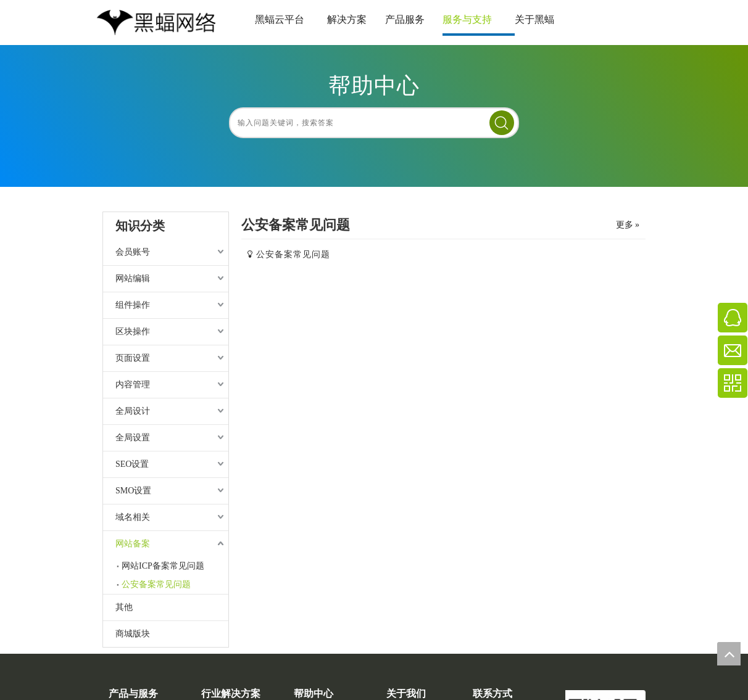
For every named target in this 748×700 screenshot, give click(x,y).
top (729, 654)
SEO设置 (132, 464)
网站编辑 (133, 278)
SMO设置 (133, 491)
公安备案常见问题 (156, 584)
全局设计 (133, 411)
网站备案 (133, 544)
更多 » (628, 225)
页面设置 (133, 358)
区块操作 (133, 331)
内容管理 (133, 385)
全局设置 (133, 438)
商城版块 (133, 634)
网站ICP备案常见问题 (163, 566)
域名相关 (133, 517)
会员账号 (133, 252)
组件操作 (133, 305)
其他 (124, 607)
